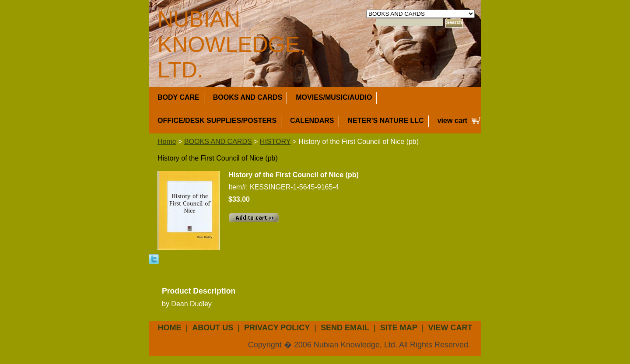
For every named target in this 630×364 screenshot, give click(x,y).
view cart (452, 121)
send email (345, 328)
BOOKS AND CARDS (248, 97)
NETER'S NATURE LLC (386, 121)
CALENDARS (312, 121)
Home (167, 142)
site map (399, 328)
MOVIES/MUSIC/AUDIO (334, 97)
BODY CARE (178, 97)
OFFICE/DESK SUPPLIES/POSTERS (217, 121)
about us (213, 328)
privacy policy (277, 328)
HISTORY (275, 142)
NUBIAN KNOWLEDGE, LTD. (232, 45)
